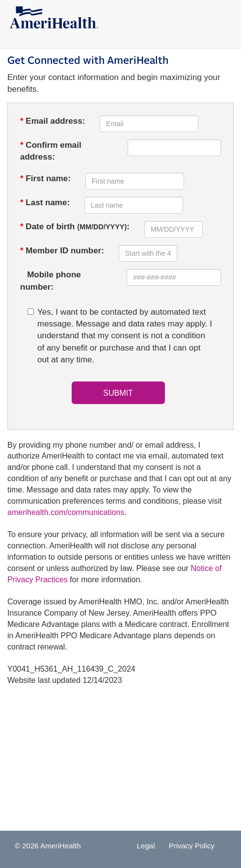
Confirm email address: (51, 151)
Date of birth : (75, 227)
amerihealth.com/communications (66, 512)
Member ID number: (62, 251)
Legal (146, 846)
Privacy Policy (192, 846)
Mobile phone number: (51, 281)
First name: (45, 178)
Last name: (45, 203)
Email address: (53, 121)
